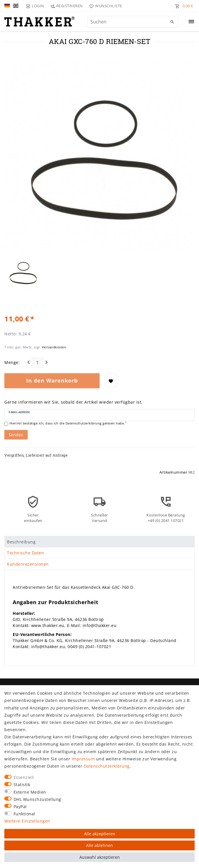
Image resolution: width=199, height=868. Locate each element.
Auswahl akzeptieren (100, 857)
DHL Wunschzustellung (37, 799)
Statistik (22, 785)
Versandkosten (53, 347)
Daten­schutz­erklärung (107, 766)
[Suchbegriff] (133, 22)
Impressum (83, 759)
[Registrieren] (67, 6)
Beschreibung (21, 542)
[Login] (35, 6)
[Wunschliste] (104, 6)
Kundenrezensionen (28, 564)
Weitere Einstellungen (27, 821)
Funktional (24, 814)
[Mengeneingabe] (38, 363)
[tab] (100, 542)
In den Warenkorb (52, 380)
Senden (16, 435)
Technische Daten (25, 553)
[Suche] (172, 22)
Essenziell (24, 777)
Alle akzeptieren (100, 834)
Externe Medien (30, 792)
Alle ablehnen (100, 845)
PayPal (20, 807)
